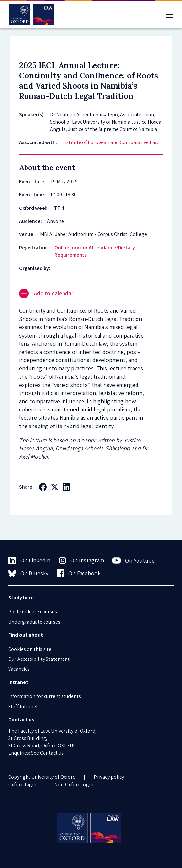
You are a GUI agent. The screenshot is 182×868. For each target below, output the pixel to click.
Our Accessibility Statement (39, 659)
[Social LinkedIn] (66, 487)
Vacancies (19, 669)
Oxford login (22, 785)
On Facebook (79, 573)
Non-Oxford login (74, 785)
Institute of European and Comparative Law (110, 142)
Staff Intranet (23, 706)
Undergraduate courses (34, 622)
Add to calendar (46, 293)
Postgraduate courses (33, 612)
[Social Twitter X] (55, 487)
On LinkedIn (29, 560)
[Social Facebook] (43, 487)
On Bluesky (28, 573)
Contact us (52, 753)
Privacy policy (109, 777)
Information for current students (45, 696)
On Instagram (82, 560)
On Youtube (133, 560)
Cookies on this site (30, 649)
